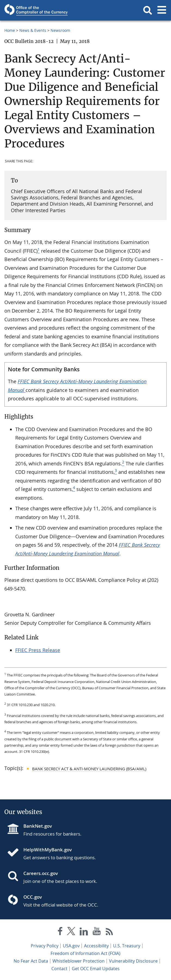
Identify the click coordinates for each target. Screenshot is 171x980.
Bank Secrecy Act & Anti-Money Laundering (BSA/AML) (89, 769)
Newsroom (60, 30)
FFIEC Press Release (38, 650)
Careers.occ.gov (41, 873)
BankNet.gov (38, 826)
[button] (148, 10)
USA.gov (71, 946)
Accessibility (96, 946)
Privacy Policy (45, 946)
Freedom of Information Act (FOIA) (85, 953)
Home (10, 30)
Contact (59, 969)
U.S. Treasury (127, 946)
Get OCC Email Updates (96, 969)
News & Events (33, 30)
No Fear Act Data (31, 961)
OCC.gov (33, 897)
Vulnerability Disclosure (133, 961)
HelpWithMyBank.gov (48, 850)
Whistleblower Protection (79, 961)
